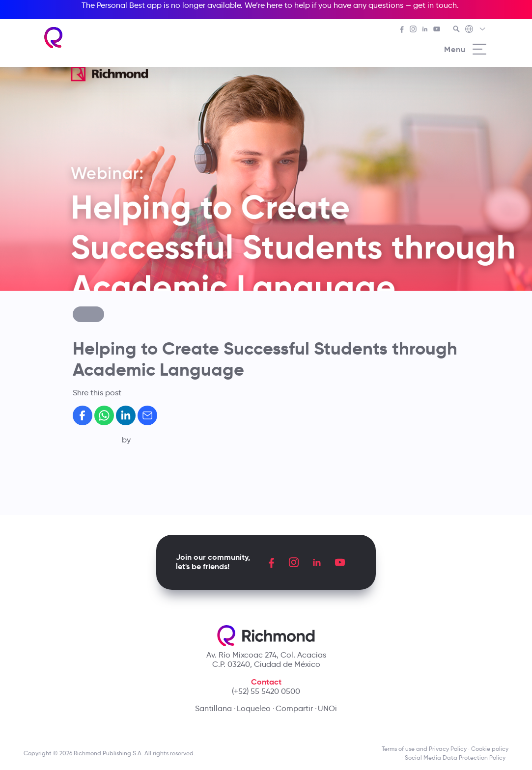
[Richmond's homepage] (54, 38)
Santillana (213, 708)
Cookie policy (490, 749)
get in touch (435, 5)
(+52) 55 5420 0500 (266, 691)
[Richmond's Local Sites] (476, 30)
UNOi (327, 708)
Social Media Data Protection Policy (457, 757)
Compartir (294, 708)
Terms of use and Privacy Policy (424, 749)
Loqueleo (254, 708)
